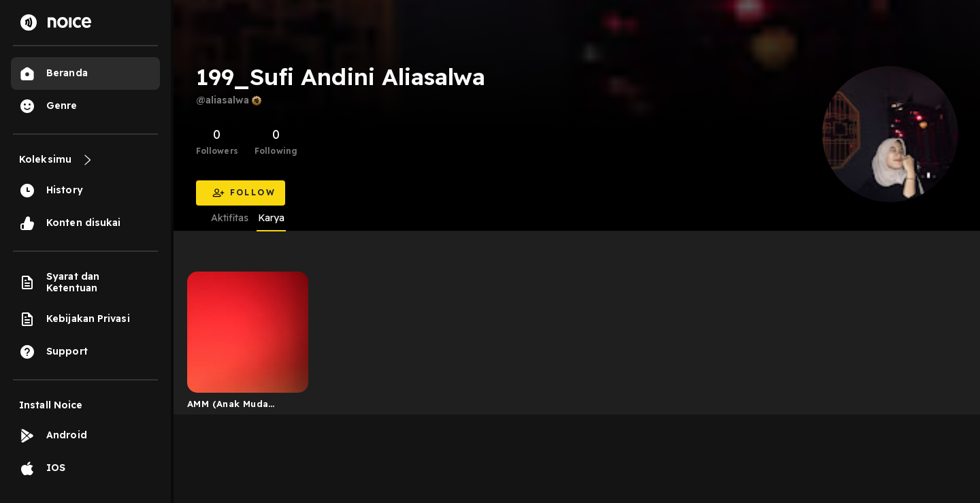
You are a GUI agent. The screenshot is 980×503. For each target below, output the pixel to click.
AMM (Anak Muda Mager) (228, 406)
